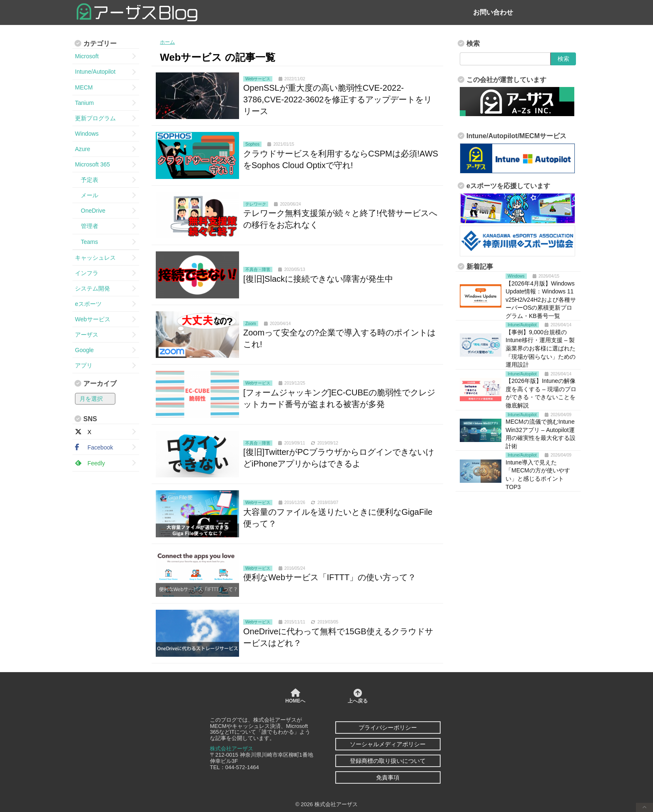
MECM (84, 87)
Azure (83, 149)
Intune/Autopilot (95, 72)
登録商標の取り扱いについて (388, 761)
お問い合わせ (493, 12)
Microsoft (87, 56)
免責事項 (388, 777)
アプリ (84, 365)
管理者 (87, 226)
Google (84, 350)
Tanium (84, 103)
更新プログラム (95, 118)
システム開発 (92, 288)
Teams (86, 242)
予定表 (87, 180)
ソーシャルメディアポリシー (388, 744)
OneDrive (90, 211)
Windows (87, 134)
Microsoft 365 (92, 164)
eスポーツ (88, 304)
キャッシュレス (95, 258)
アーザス (87, 335)
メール (87, 195)
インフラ (87, 273)
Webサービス (93, 319)
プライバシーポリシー (388, 728)
